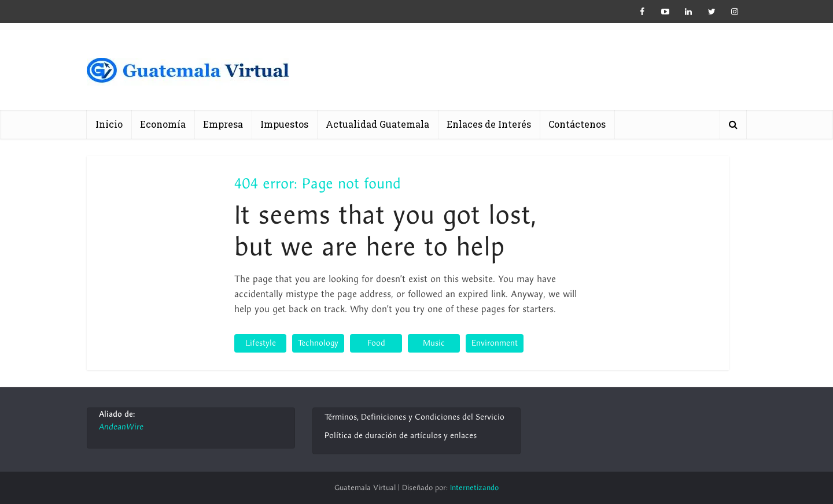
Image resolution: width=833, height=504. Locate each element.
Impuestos (284, 124)
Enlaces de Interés (489, 124)
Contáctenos (577, 124)
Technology (318, 343)
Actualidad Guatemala (377, 124)
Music (434, 343)
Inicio (109, 124)
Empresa (223, 124)
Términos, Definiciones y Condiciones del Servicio (414, 417)
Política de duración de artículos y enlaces (401, 436)
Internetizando (474, 488)
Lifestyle (261, 343)
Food (376, 343)
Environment (495, 343)
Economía (163, 124)
